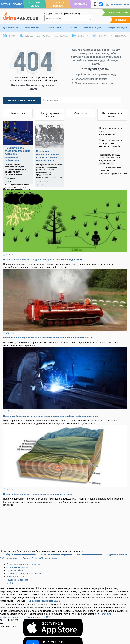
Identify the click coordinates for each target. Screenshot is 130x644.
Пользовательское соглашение (24, 564)
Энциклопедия (117, 27)
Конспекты (32, 27)
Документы (10, 27)
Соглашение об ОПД (18, 567)
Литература (54, 27)
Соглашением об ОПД (39, 617)
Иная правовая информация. (45, 601)
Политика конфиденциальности (24, 574)
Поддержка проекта (17, 580)
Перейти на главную (22, 101)
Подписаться (107, 164)
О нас (10, 583)
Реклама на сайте (118, 12)
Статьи (72, 27)
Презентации (92, 27)
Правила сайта (15, 570)
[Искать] (89, 18)
